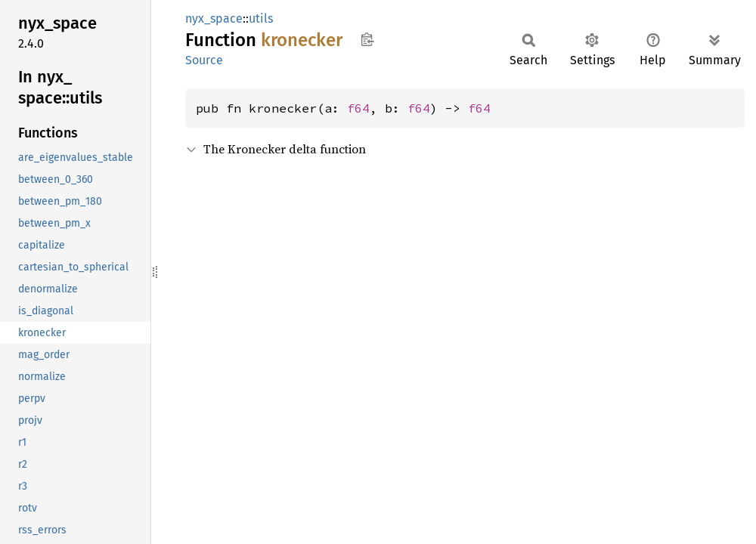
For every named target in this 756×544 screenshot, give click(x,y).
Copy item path (367, 39)
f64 (358, 108)
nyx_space (214, 19)
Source (204, 60)
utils (261, 19)
